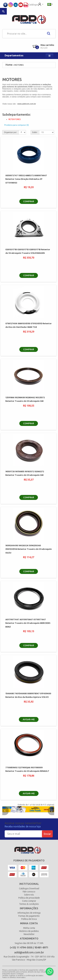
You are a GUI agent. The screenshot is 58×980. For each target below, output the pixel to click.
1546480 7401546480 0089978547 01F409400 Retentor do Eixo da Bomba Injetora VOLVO (28, 695)
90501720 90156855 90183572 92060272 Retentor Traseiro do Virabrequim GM (25, 473)
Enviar (47, 834)
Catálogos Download (29, 889)
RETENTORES (15, 119)
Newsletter (29, 934)
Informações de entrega (29, 913)
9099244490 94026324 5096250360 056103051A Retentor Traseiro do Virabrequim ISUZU (29, 549)
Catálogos (31, 5)
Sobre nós (29, 895)
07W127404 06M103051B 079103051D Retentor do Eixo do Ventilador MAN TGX (29, 325)
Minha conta (29, 928)
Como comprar (29, 901)
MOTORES (19, 65)
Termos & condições (29, 904)
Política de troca (29, 919)
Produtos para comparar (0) (17, 125)
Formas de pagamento (29, 916)
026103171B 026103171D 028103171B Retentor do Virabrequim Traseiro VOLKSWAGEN (28, 251)
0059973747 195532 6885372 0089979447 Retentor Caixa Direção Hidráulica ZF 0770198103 (26, 179)
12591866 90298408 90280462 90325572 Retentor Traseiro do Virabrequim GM (25, 399)
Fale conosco (29, 892)
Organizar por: (11, 132)
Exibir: (35, 132)
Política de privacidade (29, 898)
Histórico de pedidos (29, 931)
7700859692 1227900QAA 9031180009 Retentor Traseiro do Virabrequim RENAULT (27, 769)
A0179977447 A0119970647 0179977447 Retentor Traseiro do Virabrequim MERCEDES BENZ (28, 623)
